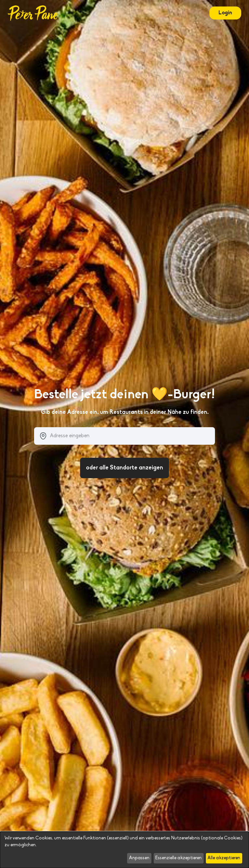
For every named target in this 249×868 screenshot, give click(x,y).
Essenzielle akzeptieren (178, 858)
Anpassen (139, 858)
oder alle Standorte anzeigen (124, 468)
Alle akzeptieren (224, 858)
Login (225, 13)
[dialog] (124, 850)
